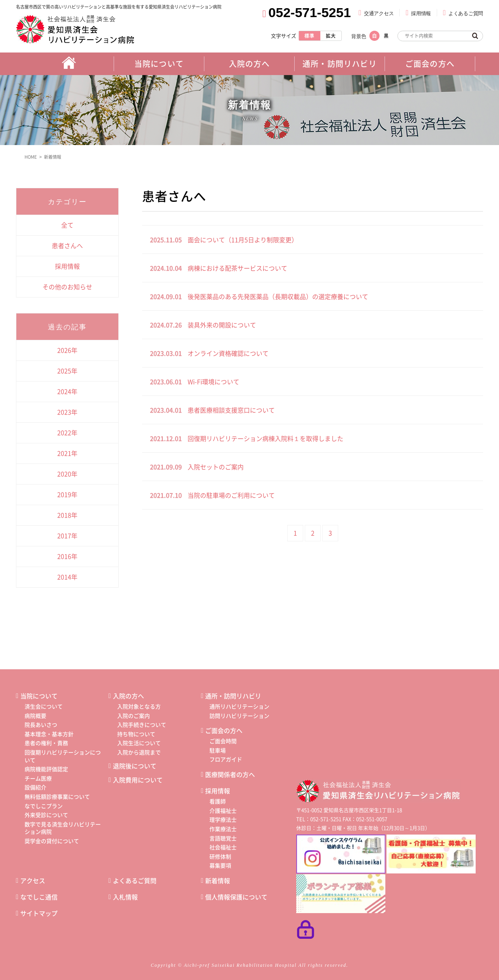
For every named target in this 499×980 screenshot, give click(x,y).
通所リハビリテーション (239, 705)
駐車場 (218, 749)
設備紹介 (35, 787)
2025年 (67, 370)
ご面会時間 (223, 740)
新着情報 (54, 156)
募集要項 (220, 865)
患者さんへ (67, 245)
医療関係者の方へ (230, 773)
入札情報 (125, 896)
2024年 (67, 390)
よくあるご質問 (466, 13)
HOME (31, 156)
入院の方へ (128, 695)
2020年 (67, 473)
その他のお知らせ (67, 286)
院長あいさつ (41, 724)
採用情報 (421, 13)
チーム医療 (38, 777)
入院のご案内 (134, 715)
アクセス (33, 880)
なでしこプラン (44, 805)
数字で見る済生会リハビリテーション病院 (63, 827)
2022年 (67, 432)
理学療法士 (223, 819)
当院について (39, 695)
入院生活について (139, 742)
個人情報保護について (236, 896)
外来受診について (46, 814)
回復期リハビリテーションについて (63, 755)
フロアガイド (226, 759)
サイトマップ (39, 912)
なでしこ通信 (39, 896)
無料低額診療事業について (57, 796)
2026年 (67, 349)
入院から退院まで (139, 751)
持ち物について (136, 733)
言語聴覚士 (223, 837)
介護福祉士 (223, 810)
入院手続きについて (142, 724)
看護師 (218, 800)
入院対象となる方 (139, 705)
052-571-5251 (310, 12)
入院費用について (138, 779)
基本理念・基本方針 (49, 733)
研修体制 (220, 856)
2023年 (67, 411)
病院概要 (35, 715)
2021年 (67, 452)
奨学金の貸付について (52, 840)
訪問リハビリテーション (239, 715)
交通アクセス (379, 13)
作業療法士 (223, 828)
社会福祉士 (223, 846)
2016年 (67, 555)
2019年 (67, 493)
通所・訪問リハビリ (233, 695)
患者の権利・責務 (46, 742)
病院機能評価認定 (46, 768)
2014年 (67, 576)
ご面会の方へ (224, 730)
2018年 (67, 514)
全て (67, 224)
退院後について (135, 765)
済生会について (44, 705)
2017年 (67, 535)
